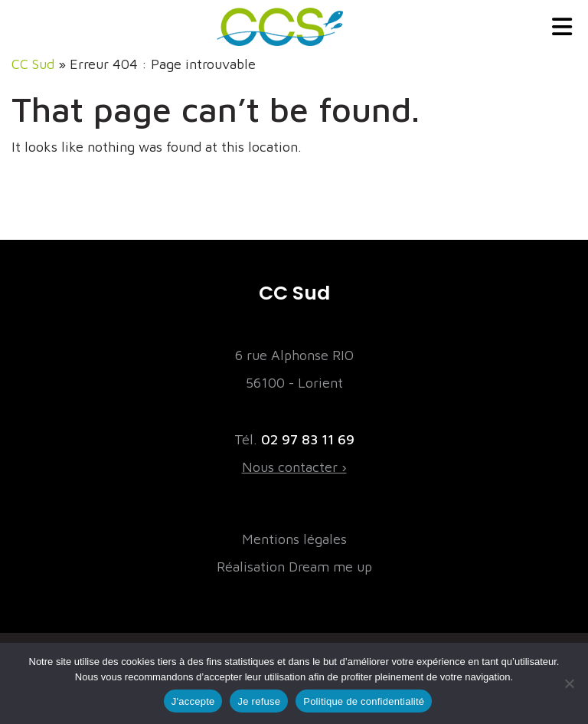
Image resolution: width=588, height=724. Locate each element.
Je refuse (259, 701)
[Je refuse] (569, 683)
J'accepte (193, 701)
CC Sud (33, 64)
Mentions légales (294, 539)
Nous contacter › (294, 467)
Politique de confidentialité (364, 701)
